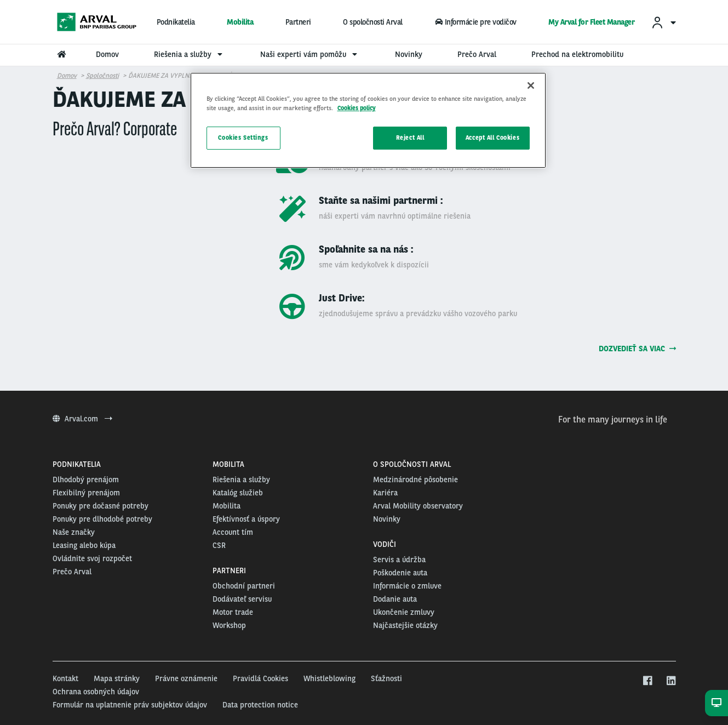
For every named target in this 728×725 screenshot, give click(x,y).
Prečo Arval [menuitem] (477, 54)
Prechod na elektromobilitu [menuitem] (577, 54)
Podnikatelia (176, 22)
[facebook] (647, 681)
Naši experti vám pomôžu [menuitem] (310, 54)
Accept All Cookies (492, 138)
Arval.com (82, 419)
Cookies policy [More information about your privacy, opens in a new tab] (357, 108)
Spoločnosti (102, 76)
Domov (67, 76)
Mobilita (240, 22)
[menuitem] (663, 22)
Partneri (298, 22)
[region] (368, 120)
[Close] (531, 85)
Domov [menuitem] (107, 54)
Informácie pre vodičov (475, 22)
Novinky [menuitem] (409, 54)
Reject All (410, 138)
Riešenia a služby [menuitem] (190, 54)
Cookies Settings (243, 138)
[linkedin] (671, 681)
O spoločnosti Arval (373, 22)
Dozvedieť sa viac (637, 349)
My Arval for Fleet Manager (591, 22)
